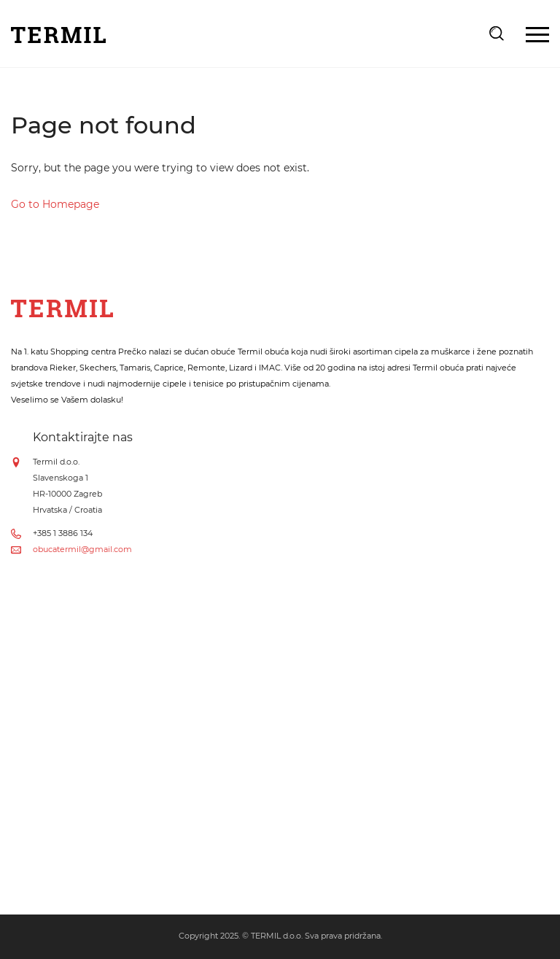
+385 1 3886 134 (63, 533)
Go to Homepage (55, 204)
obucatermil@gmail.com (82, 549)
